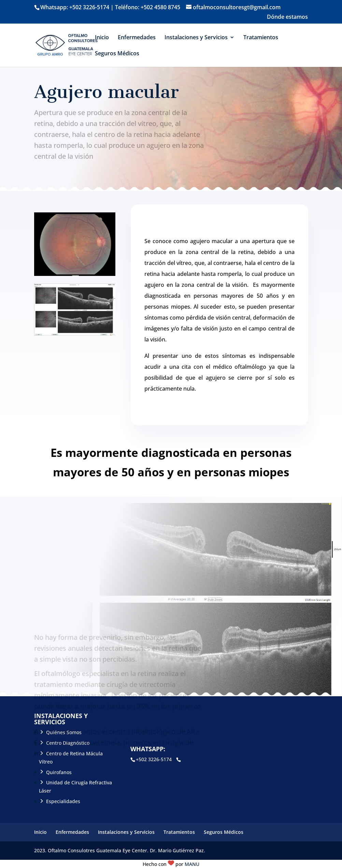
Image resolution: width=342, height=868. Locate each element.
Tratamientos (261, 38)
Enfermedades (137, 38)
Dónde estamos (287, 17)
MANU (192, 864)
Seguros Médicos (117, 54)
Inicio (102, 38)
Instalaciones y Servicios (196, 38)
